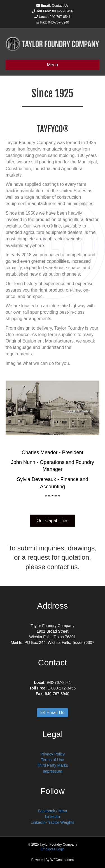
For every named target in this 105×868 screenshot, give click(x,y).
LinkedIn (53, 817)
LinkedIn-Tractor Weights (53, 822)
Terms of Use (52, 760)
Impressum (53, 771)
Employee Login (52, 849)
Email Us (52, 713)
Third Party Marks (52, 765)
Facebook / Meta (52, 811)
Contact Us (60, 6)
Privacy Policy (53, 754)
